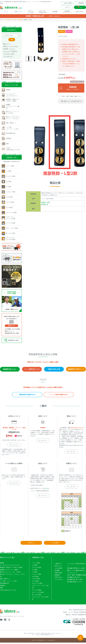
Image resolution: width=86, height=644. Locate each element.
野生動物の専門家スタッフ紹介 (76, 570)
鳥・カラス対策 (37, 596)
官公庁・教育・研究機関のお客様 (77, 576)
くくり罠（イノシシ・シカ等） (9, 582)
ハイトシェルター (14, 48)
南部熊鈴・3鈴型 (46, 204)
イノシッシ (12, 50)
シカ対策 (35, 567)
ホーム (4, 21)
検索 (12, 41)
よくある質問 (58, 570)
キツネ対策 (35, 582)
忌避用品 (20, 21)
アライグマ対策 (37, 569)
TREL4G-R (14, 53)
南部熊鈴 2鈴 (45, 206)
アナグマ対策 (36, 580)
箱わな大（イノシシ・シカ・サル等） (11, 573)
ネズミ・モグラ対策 (38, 594)
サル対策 (35, 571)
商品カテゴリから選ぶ (12, 21)
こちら (47, 490)
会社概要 (57, 572)
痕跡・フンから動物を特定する (76, 572)
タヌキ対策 (35, 578)
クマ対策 (35, 573)
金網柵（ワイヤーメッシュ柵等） (9, 571)
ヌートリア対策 (37, 592)
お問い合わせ (58, 579)
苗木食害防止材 (4, 585)
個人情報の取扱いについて (75, 583)
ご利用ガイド (58, 565)
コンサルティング (72, 574)
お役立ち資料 (58, 574)
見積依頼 (57, 576)
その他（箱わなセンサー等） (8, 592)
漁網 (1, 589)
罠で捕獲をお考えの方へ (74, 579)
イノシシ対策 (36, 564)
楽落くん (6, 48)
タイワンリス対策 (37, 585)
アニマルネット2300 (9, 55)
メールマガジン (59, 581)
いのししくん (7, 53)
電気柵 (2, 564)
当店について (58, 567)
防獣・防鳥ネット (5, 580)
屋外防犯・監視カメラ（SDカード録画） (12, 569)
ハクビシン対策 (37, 576)
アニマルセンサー (8, 58)
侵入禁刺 (6, 50)
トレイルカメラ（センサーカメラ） (10, 567)
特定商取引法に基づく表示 (75, 581)
